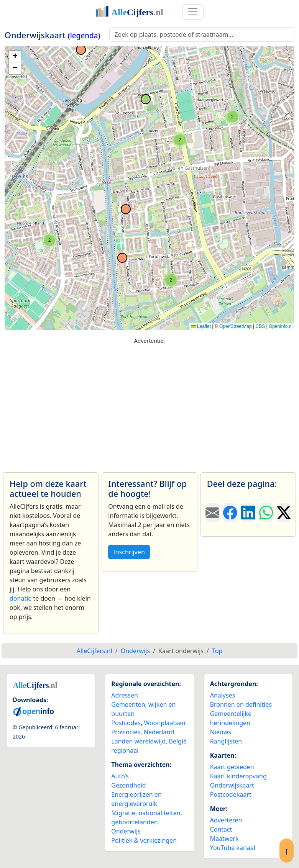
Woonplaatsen (164, 723)
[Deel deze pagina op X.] (284, 513)
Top (217, 651)
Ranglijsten (226, 741)
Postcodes (126, 723)
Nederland (159, 732)
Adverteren (226, 820)
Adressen (125, 695)
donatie (21, 598)
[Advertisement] (149, 405)
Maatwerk (224, 839)
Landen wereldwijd (138, 741)
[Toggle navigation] (193, 12)
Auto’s (120, 776)
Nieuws (221, 732)
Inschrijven (129, 552)
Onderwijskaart (232, 785)
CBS (260, 326)
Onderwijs (126, 831)
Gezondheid (128, 785)
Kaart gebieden (232, 767)
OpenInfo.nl (281, 326)
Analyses (223, 695)
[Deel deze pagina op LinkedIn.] (248, 513)
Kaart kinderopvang (238, 776)
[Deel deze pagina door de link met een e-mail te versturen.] (213, 513)
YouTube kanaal (233, 848)
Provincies (126, 732)
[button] (171, 280)
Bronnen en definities (241, 704)
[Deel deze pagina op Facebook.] (230, 513)
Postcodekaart (231, 794)
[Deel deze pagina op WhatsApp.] (266, 513)
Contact (221, 829)
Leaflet (201, 326)
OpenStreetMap (236, 326)
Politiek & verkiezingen (144, 840)
